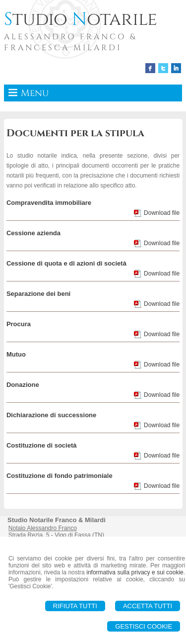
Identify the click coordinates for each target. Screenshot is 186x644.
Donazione (23, 385)
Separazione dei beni (38, 294)
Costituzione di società (42, 445)
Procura (19, 324)
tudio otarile (81, 19)
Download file (162, 213)
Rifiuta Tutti (75, 606)
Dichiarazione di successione (51, 415)
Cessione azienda (33, 233)
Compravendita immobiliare (49, 203)
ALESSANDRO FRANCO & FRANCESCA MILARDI (70, 42)
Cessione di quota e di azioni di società (66, 263)
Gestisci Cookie (144, 626)
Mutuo (16, 354)
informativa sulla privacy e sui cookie (135, 572)
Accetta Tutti (148, 606)
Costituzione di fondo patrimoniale (60, 476)
